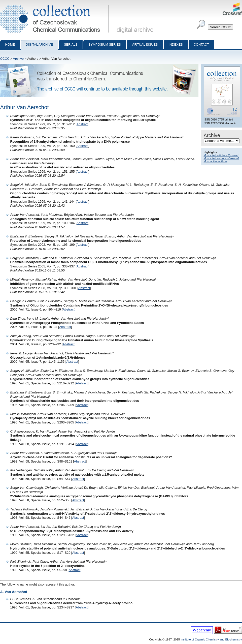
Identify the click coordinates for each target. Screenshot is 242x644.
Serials (71, 44)
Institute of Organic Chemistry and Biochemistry (211, 639)
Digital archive (39, 44)
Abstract (82, 124)
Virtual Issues (145, 44)
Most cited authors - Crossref (221, 158)
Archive (18, 59)
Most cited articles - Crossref (221, 155)
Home (10, 44)
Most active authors (216, 161)
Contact (201, 44)
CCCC (5, 59)
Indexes (176, 44)
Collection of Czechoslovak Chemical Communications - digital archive (56, 5)
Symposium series (105, 44)
